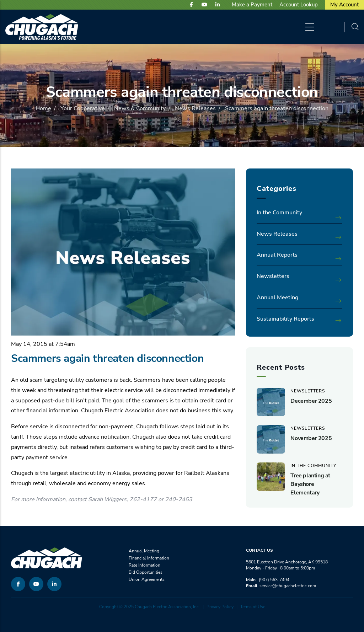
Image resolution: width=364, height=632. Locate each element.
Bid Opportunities (146, 572)
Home (43, 108)
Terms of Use (253, 607)
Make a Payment (252, 5)
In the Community (279, 213)
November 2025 (311, 438)
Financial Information (149, 558)
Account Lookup (299, 5)
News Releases (195, 108)
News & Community (140, 108)
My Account (344, 5)
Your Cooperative (83, 108)
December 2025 (311, 401)
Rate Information (144, 565)
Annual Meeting (277, 298)
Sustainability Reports (285, 319)
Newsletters (273, 276)
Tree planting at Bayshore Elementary (310, 484)
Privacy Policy (220, 607)
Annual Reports (277, 255)
